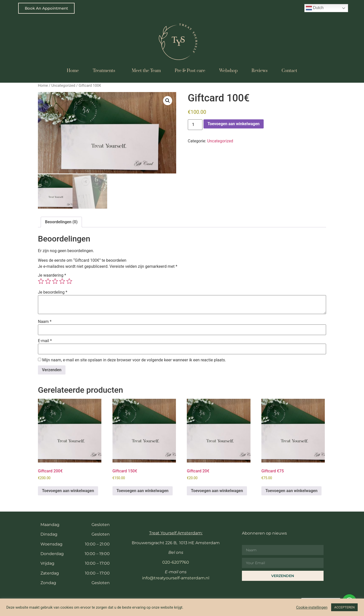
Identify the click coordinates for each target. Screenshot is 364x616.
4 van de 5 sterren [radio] (62, 280)
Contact (289, 71)
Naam (45, 321)
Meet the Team (146, 71)
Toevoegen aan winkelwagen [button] (68, 490)
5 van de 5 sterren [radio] (69, 280)
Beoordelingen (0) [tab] (61, 221)
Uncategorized (63, 85)
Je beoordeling (53, 292)
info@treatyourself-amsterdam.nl (176, 577)
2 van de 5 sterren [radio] (48, 280)
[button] (168, 101)
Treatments (105, 71)
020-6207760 (176, 562)
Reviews (260, 71)
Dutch (315, 8)
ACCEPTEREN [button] (344, 607)
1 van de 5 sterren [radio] (41, 280)
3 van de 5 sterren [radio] (55, 280)
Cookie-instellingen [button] (312, 607)
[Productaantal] (195, 125)
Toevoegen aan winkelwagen (234, 124)
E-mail (45, 340)
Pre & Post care (190, 71)
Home (73, 71)
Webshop (228, 71)
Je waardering (52, 275)
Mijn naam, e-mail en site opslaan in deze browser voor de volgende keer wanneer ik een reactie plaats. (134, 359)
